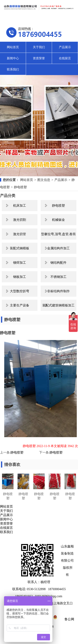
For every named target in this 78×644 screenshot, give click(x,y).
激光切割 (20, 220)
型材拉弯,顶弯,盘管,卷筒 (58, 234)
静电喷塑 (20, 187)
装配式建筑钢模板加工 (58, 305)
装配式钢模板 (20, 248)
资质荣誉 (39, 58)
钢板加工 (20, 277)
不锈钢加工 (58, 277)
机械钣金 (58, 220)
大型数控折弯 (20, 291)
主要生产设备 (20, 305)
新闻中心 (13, 58)
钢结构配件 (58, 263)
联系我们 (13, 69)
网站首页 (13, 47)
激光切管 (20, 234)
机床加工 (20, 206)
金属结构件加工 (58, 248)
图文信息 (44, 180)
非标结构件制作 (58, 291)
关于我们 (39, 47)
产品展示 (65, 47)
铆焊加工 (20, 263)
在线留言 (65, 58)
